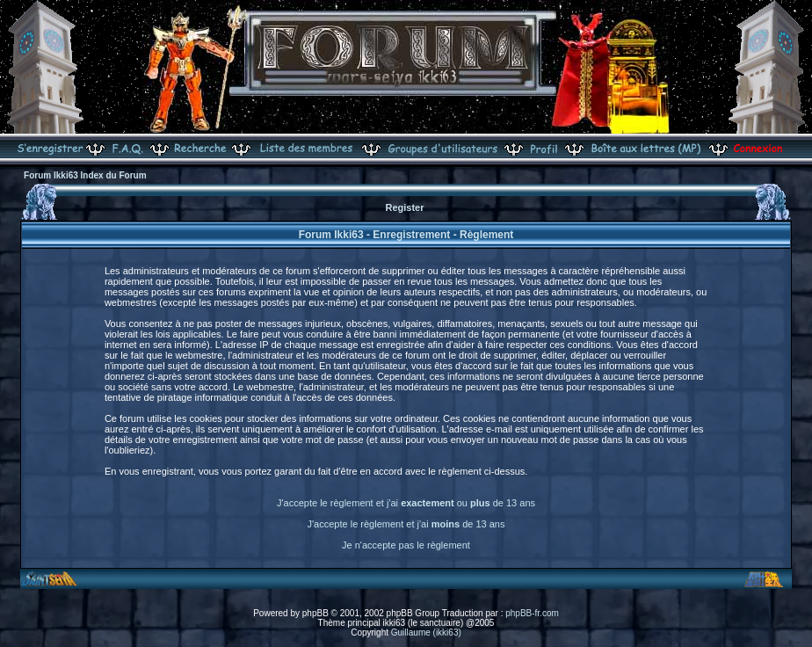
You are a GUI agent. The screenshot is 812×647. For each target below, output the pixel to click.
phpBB (315, 613)
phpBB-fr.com (532, 613)
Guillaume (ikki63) (426, 632)
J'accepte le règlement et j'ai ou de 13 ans (406, 503)
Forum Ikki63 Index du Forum (85, 175)
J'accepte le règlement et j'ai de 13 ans (406, 524)
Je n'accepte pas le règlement (406, 545)
